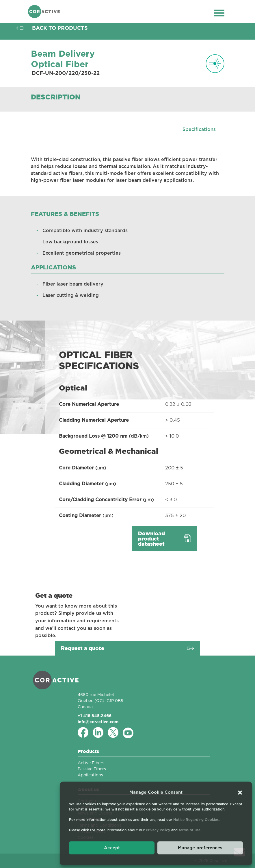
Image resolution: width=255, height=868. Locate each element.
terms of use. (190, 830)
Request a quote (83, 648)
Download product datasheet (151, 539)
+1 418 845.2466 (95, 716)
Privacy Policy (158, 830)
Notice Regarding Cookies (196, 820)
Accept (112, 848)
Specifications (199, 129)
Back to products (60, 28)
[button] (240, 793)
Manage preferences (200, 848)
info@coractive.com (98, 722)
